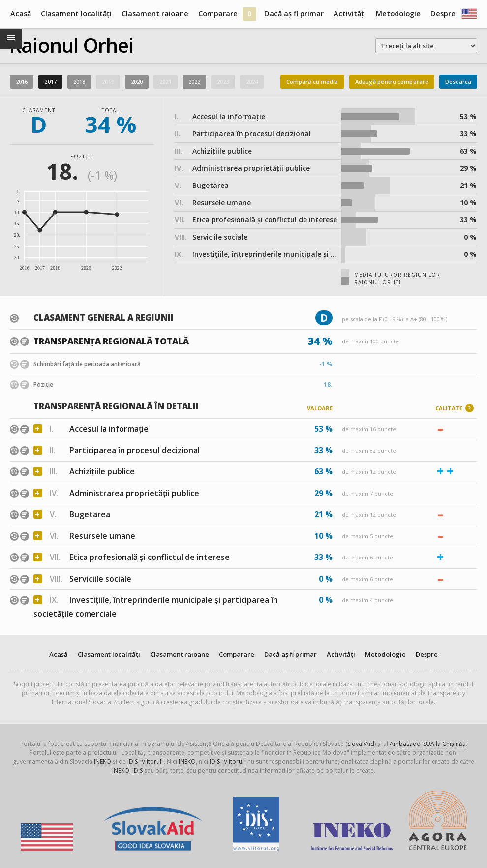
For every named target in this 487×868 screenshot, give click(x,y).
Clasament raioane (155, 14)
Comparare (218, 14)
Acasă (21, 14)
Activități (350, 14)
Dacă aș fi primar (294, 14)
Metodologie (398, 14)
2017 (50, 81)
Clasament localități (76, 14)
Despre (443, 14)
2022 (194, 81)
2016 (22, 81)
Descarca (458, 81)
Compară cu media (312, 81)
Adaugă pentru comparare (392, 81)
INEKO (103, 761)
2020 (137, 81)
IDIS (137, 770)
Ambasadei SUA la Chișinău (428, 744)
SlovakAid (361, 744)
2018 (79, 81)
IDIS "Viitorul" (146, 761)
